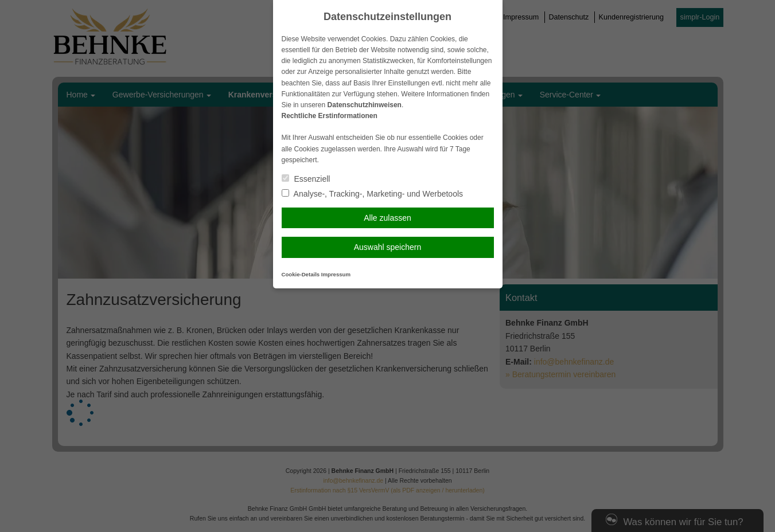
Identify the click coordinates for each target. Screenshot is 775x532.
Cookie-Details (301, 274)
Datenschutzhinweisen (365, 105)
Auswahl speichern (388, 247)
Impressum (336, 274)
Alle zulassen (387, 218)
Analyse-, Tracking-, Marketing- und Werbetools (373, 194)
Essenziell (306, 179)
